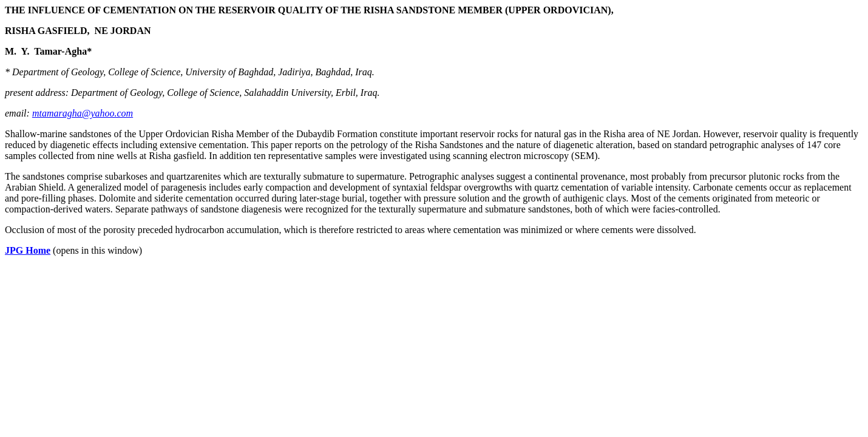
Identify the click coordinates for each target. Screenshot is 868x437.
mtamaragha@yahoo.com (83, 113)
